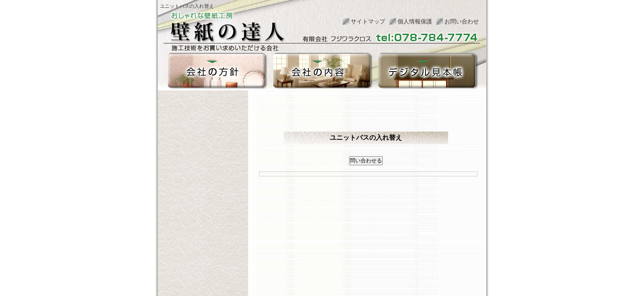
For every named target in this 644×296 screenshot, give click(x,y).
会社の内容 (322, 71)
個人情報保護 (415, 21)
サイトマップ (368, 21)
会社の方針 (216, 71)
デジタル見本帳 (427, 71)
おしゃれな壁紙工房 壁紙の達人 (227, 28)
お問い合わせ (462, 21)
